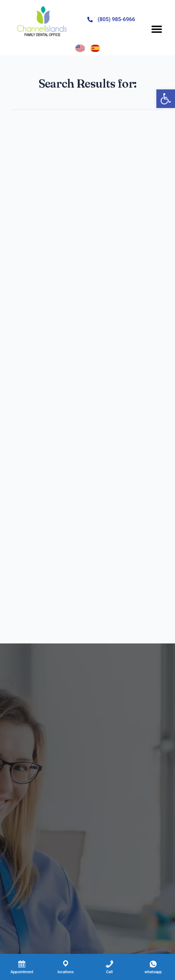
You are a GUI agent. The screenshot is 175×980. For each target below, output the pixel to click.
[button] (157, 29)
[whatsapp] (153, 967)
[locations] (66, 967)
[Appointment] (22, 967)
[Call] (109, 967)
